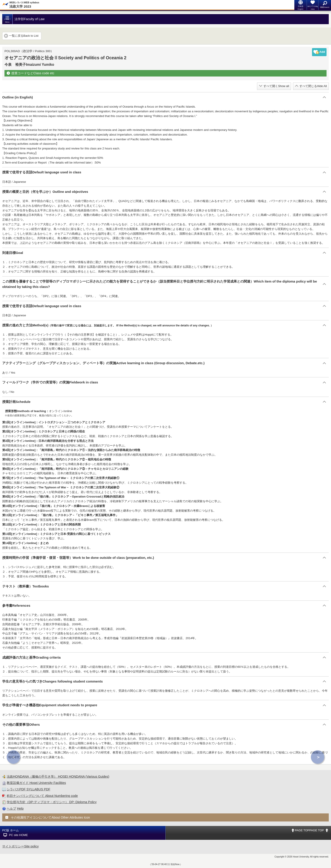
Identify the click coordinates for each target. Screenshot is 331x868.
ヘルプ (11, 808)
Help (20, 808)
